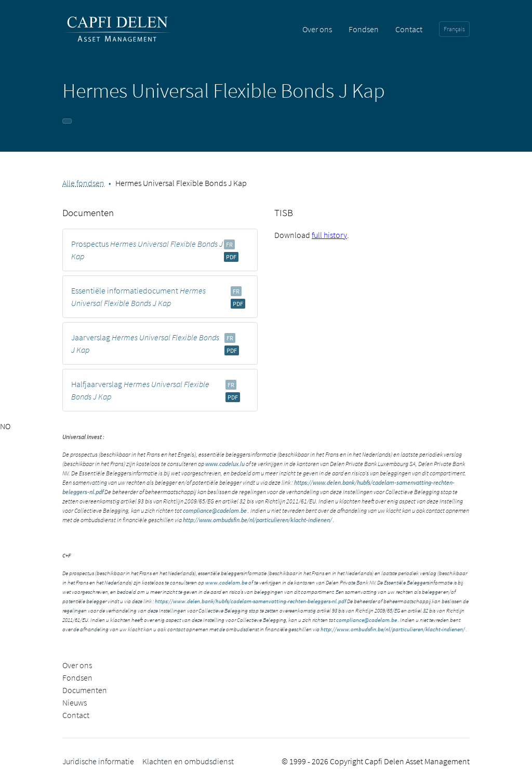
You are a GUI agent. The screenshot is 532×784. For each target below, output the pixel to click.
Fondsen (364, 29)
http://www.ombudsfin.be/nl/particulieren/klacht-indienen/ (257, 520)
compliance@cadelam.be (215, 510)
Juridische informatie (98, 761)
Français (454, 29)
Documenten (85, 690)
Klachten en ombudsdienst (188, 761)
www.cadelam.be (226, 582)
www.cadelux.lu (225, 464)
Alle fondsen (83, 183)
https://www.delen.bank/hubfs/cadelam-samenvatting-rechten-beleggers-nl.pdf (250, 601)
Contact (409, 29)
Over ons (317, 29)
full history (329, 235)
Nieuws (75, 702)
